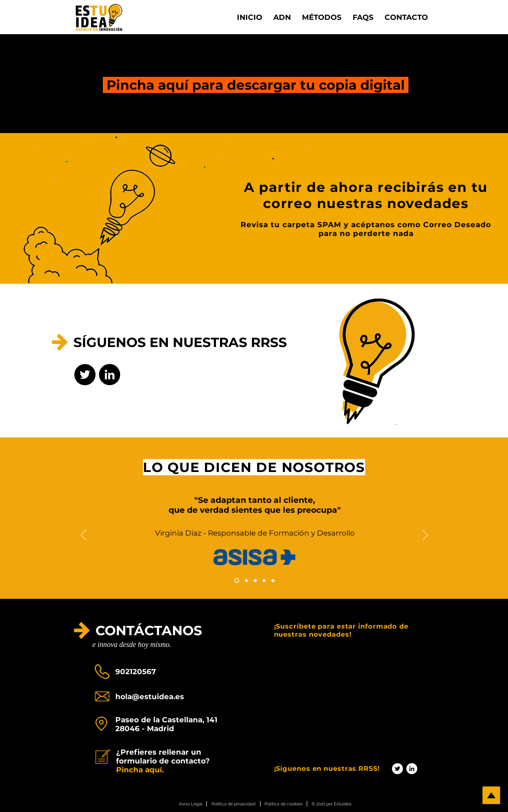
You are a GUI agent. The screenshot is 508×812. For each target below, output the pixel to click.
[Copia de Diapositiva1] (237, 581)
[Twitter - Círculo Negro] (85, 375)
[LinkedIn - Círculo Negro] (109, 375)
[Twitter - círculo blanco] (397, 769)
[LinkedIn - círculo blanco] (412, 769)
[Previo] (84, 536)
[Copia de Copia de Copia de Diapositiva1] (255, 580)
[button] (322, 17)
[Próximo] (425, 536)
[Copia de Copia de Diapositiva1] (246, 580)
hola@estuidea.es (150, 697)
